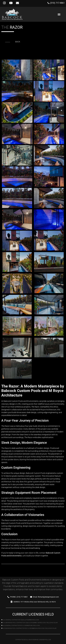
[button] (59, 14)
